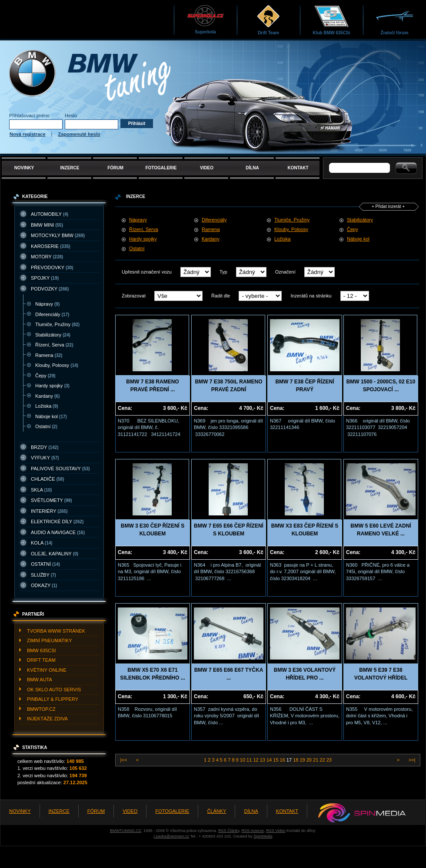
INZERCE (70, 168)
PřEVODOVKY (52, 267)
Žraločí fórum (394, 20)
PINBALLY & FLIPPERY (53, 699)
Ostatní (46, 426)
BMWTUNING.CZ (126, 831)
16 (283, 760)
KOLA (42, 543)
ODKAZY (44, 585)
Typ (223, 272)
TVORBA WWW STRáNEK (56, 631)
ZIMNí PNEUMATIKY (50, 640)
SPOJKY (45, 278)
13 (263, 760)
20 (310, 760)
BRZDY (45, 447)
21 (316, 760)
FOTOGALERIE (161, 168)
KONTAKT (298, 168)
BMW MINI (47, 225)
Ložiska (47, 406)
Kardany (47, 396)
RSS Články (229, 831)
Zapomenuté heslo (79, 134)
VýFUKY (45, 458)
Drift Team (268, 20)
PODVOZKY (50, 289)
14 (270, 760)
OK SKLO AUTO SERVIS (54, 690)
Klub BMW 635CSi (331, 20)
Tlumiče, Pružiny (57, 324)
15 (276, 760)
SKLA (41, 490)
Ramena (49, 355)
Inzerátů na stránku (311, 296)
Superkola (205, 19)
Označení (285, 272)
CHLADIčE (47, 479)
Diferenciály (52, 314)
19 (303, 760)
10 (243, 760)
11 (250, 760)
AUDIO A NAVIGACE (58, 532)
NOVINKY (24, 168)
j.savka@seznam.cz (171, 836)
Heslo (71, 116)
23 (329, 760)
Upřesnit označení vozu (147, 272)
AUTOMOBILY (50, 214)
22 (323, 760)
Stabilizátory (53, 335)
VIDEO (207, 168)
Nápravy (47, 304)
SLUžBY (43, 575)
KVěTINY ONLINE (47, 670)
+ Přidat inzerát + (388, 206)
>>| (411, 760)
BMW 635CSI (42, 650)
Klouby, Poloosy (57, 365)
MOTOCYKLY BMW (58, 235)
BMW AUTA (40, 680)
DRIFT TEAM (41, 660)
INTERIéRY (49, 511)
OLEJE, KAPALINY (55, 554)
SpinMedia (263, 836)
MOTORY (47, 257)
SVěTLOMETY (52, 500)
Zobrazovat (134, 296)
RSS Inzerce (252, 831)
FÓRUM (115, 168)
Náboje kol (51, 416)
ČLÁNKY (216, 811)
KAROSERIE (51, 246)
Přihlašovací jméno (29, 116)
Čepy (45, 376)
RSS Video (276, 831)
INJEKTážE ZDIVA (47, 719)
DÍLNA (252, 168)
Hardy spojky (52, 386)
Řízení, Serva (54, 345)
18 (296, 760)
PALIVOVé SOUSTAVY (60, 469)
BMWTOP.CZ (41, 709)
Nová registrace (28, 134)
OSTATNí (45, 564)
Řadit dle (221, 296)
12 (256, 760)
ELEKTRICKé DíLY (57, 521)
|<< (125, 760)
